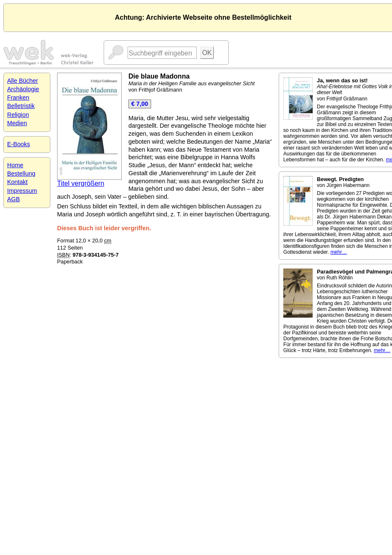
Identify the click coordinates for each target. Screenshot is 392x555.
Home (15, 165)
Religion (18, 115)
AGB (13, 199)
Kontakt (17, 182)
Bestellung (21, 174)
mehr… (338, 252)
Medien (17, 123)
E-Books (18, 144)
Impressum (22, 191)
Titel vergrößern (81, 183)
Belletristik (21, 106)
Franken (18, 97)
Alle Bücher (23, 81)
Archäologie (23, 89)
